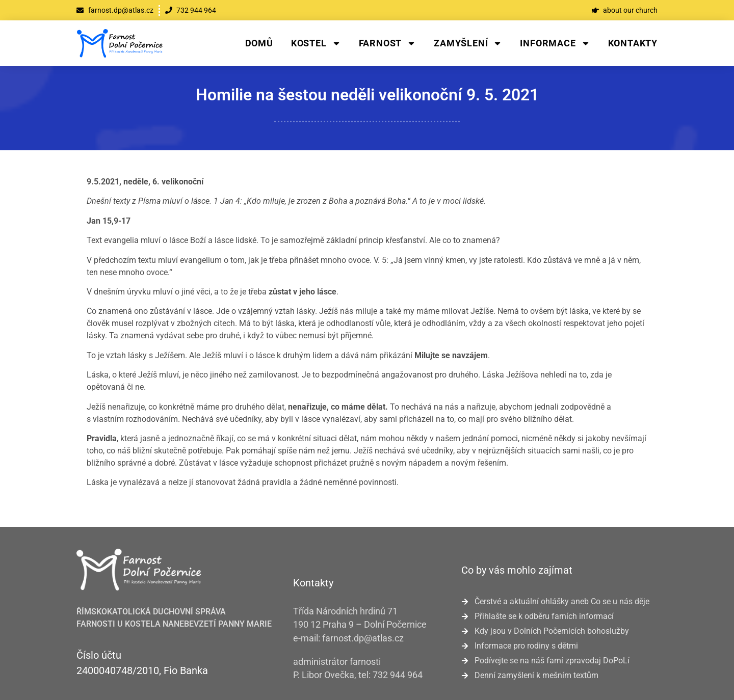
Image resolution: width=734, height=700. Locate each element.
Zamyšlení (468, 43)
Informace (555, 43)
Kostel (316, 43)
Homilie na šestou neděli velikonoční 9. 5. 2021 (367, 95)
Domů (259, 43)
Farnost (388, 43)
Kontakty (633, 43)
